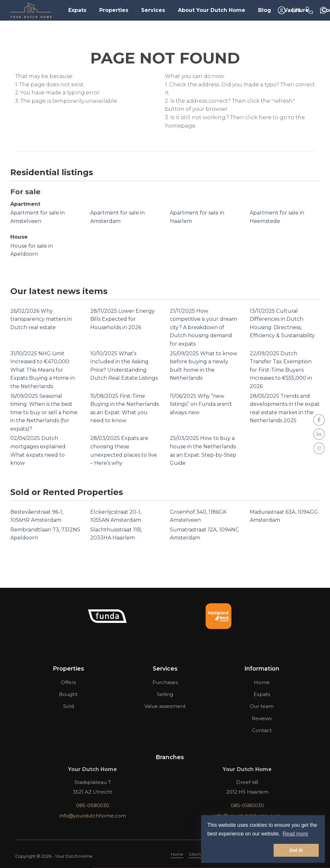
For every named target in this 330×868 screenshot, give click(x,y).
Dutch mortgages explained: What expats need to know (38, 451)
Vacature (296, 10)
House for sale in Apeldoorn (32, 250)
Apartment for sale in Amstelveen (38, 217)
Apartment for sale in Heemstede (277, 217)
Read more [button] (295, 834)
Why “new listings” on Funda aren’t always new (201, 404)
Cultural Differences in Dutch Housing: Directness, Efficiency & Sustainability (282, 323)
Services (153, 10)
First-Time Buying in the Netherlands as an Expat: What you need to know (125, 408)
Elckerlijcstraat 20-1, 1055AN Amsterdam (116, 516)
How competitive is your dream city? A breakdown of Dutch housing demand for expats (203, 327)
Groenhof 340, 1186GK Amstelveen (198, 516)
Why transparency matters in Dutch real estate (41, 319)
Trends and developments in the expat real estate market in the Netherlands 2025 (285, 408)
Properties (114, 10)
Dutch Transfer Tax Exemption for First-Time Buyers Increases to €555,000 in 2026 (281, 370)
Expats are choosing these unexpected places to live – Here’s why (124, 451)
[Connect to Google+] (319, 448)
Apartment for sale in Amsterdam (117, 217)
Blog (265, 10)
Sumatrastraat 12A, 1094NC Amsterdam (204, 534)
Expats (77, 10)
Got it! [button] (296, 850)
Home (177, 854)
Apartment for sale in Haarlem (197, 217)
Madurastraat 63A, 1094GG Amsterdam (284, 516)
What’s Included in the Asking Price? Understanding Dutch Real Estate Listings (124, 366)
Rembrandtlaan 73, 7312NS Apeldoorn (45, 534)
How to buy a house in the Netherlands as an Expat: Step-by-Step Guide (203, 451)
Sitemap (197, 854)
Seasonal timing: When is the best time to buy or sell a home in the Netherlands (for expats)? (44, 412)
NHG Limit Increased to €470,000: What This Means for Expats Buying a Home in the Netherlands (43, 370)
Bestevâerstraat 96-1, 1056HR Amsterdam (37, 516)
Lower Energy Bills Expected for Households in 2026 (122, 319)
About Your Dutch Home (212, 10)
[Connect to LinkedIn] (319, 434)
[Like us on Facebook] (319, 420)
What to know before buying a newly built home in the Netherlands (204, 366)
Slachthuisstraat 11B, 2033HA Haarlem (116, 534)
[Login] (282, 10)
